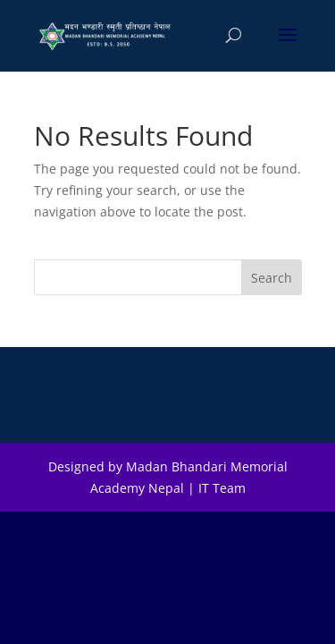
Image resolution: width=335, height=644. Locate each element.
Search (272, 278)
